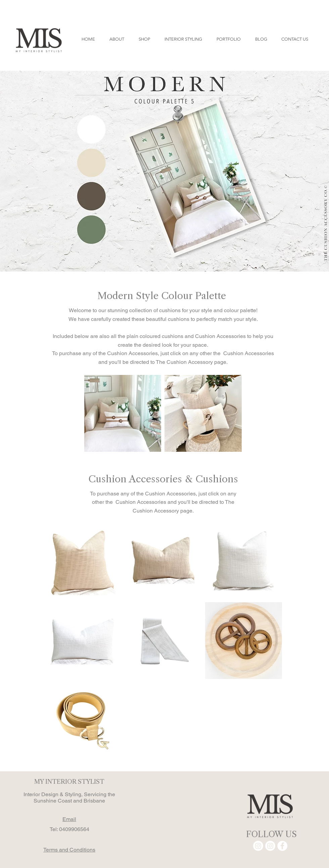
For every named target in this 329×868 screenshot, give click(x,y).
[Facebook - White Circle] (307, 25)
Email (69, 819)
